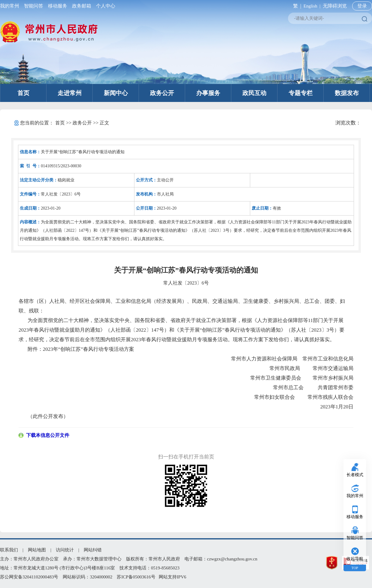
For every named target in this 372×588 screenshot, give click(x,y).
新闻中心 (116, 93)
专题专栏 (301, 93)
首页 (23, 93)
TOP (355, 568)
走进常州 (70, 93)
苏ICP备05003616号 (136, 577)
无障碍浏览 (335, 6)
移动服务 (58, 6)
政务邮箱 (82, 6)
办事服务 (208, 93)
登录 (362, 6)
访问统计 (65, 550)
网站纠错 (93, 550)
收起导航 (355, 559)
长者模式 (355, 475)
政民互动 (254, 93)
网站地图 (37, 550)
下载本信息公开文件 (48, 435)
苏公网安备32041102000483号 (29, 577)
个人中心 (104, 6)
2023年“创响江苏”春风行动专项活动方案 (88, 349)
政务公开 (162, 93)
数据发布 (347, 93)
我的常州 (11, 6)
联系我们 (9, 550)
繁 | (296, 6)
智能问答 (34, 6)
